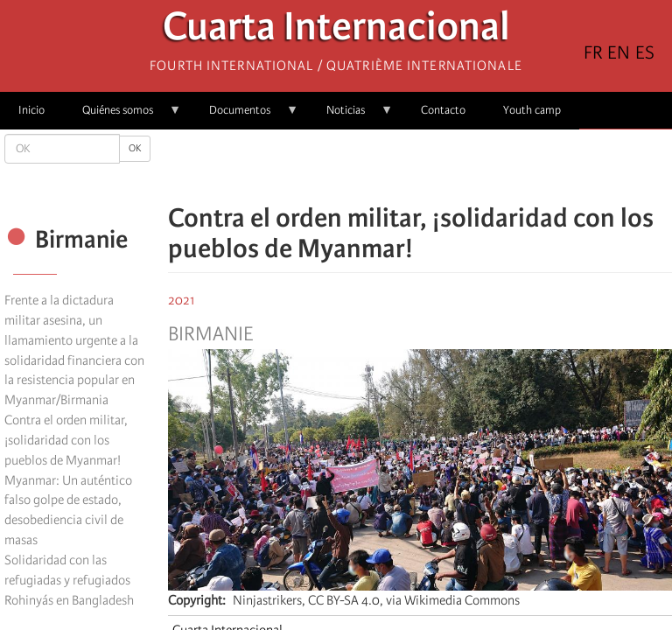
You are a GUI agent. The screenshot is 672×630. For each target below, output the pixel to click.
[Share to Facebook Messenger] (420, 166)
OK (135, 148)
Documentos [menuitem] (245, 116)
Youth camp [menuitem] (532, 110)
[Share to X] (395, 166)
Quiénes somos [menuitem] (122, 116)
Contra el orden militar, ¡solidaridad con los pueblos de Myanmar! (66, 440)
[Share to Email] (444, 166)
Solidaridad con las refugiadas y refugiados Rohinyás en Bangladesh (69, 580)
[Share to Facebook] (371, 166)
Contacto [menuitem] (443, 110)
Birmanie (210, 334)
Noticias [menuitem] (350, 116)
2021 (182, 300)
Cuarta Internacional (336, 31)
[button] (469, 166)
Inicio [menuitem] (31, 110)
